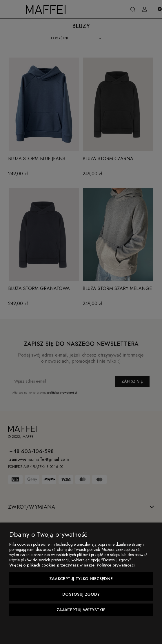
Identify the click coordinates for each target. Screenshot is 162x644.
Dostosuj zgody (81, 594)
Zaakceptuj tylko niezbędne (81, 579)
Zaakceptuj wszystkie (81, 610)
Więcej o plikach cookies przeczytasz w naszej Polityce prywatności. (72, 565)
